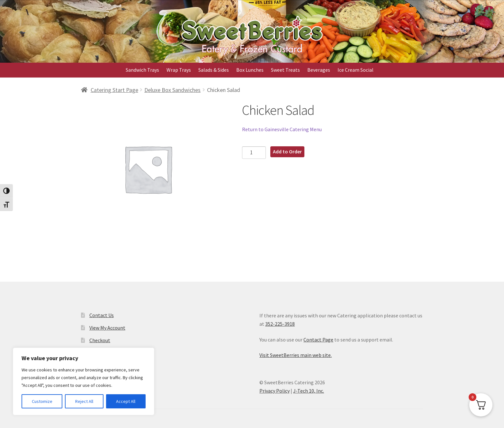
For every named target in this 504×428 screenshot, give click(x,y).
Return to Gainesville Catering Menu (282, 129)
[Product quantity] (254, 153)
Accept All (126, 401)
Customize (42, 401)
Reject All (84, 401)
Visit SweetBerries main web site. (296, 355)
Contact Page (318, 340)
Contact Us (102, 315)
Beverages (319, 70)
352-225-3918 (280, 324)
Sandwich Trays (142, 70)
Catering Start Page (114, 90)
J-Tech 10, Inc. (309, 391)
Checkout (100, 340)
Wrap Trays (179, 70)
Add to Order (287, 151)
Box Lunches (250, 70)
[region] (84, 381)
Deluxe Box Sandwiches (172, 90)
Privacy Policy (274, 391)
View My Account (107, 328)
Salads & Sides (214, 70)
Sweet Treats (285, 70)
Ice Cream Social (355, 70)
